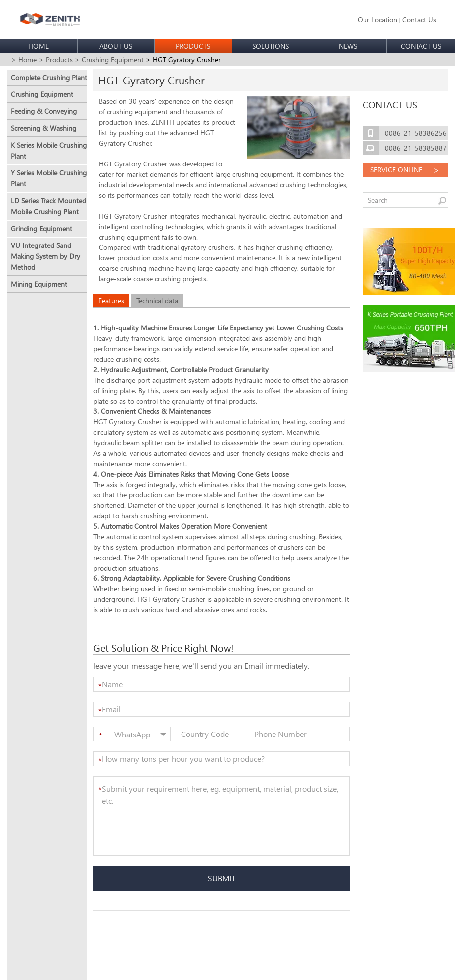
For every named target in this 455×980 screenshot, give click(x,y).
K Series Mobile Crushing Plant (49, 150)
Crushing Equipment (42, 94)
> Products (56, 59)
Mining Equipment (39, 284)
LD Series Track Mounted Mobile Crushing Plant (48, 206)
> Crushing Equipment (109, 59)
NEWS (348, 46)
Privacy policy (213, 966)
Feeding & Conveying (44, 111)
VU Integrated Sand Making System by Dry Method (45, 256)
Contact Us (419, 20)
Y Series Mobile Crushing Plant (49, 178)
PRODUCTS (193, 46)
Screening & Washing (44, 128)
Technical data (157, 300)
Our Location (377, 20)
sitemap (179, 966)
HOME (39, 46)
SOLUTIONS (271, 46)
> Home (24, 59)
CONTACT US (421, 46)
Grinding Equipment (42, 228)
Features (111, 300)
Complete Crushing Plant (49, 77)
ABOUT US (116, 46)
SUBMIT (222, 878)
